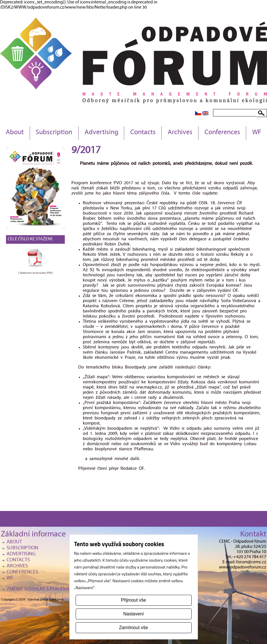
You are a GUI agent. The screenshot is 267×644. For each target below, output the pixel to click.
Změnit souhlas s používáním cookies (52, 589)
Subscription (54, 133)
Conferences (222, 133)
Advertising (101, 133)
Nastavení (133, 614)
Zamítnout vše (133, 628)
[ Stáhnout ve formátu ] (36, 273)
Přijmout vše (133, 600)
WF (257, 133)
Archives (180, 133)
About (15, 133)
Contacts (143, 133)
